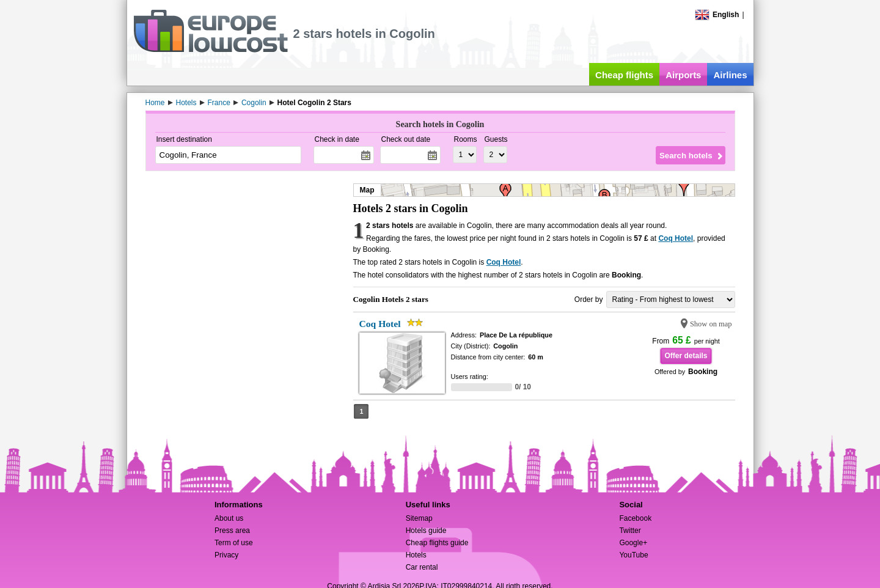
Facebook (635, 518)
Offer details (686, 356)
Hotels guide (426, 531)
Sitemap (419, 518)
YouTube (633, 555)
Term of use (234, 543)
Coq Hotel (676, 238)
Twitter (630, 531)
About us (229, 518)
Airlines (730, 75)
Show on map (711, 324)
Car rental (422, 567)
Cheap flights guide (437, 543)
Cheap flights (624, 75)
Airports (683, 75)
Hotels (416, 555)
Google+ (633, 543)
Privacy (226, 555)
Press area (232, 531)
